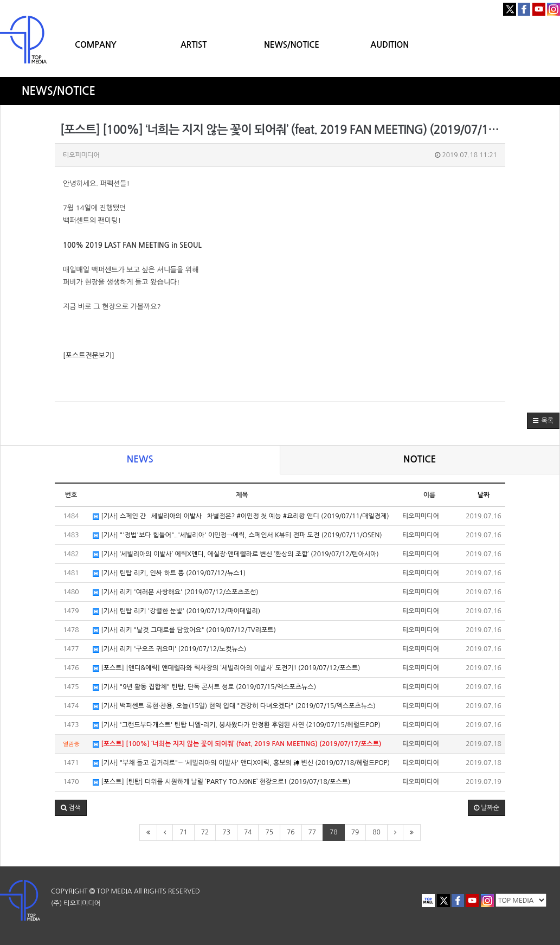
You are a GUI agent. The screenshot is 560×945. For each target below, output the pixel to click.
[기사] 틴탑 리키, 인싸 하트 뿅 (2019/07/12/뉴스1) (169, 573)
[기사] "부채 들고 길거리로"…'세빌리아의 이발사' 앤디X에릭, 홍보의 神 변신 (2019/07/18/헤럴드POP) (241, 763)
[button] (543, 421)
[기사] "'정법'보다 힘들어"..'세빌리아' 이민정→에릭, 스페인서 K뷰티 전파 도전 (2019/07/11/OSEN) (237, 535)
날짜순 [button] (487, 808)
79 (355, 832)
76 (291, 832)
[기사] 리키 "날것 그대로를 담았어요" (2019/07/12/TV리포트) (184, 630)
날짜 (484, 495)
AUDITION (390, 45)
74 (248, 832)
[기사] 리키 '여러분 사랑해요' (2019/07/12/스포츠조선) (176, 592)
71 (184, 832)
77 (313, 832)
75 (269, 832)
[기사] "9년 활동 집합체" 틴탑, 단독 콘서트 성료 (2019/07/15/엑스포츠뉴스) (204, 687)
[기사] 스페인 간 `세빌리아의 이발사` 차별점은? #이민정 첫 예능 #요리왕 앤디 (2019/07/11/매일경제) (241, 516)
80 (376, 832)
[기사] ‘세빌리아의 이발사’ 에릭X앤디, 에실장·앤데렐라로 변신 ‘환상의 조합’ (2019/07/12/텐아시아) (236, 554)
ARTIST (194, 45)
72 (205, 832)
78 (334, 832)
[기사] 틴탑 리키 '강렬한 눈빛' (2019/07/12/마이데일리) (176, 611)
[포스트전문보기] (89, 355)
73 (226, 832)
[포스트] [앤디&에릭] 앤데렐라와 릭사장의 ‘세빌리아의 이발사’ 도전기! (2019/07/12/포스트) (226, 668)
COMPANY (96, 45)
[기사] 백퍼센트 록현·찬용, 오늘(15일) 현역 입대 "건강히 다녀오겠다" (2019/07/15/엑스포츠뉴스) (234, 706)
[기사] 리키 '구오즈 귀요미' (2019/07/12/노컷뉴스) (169, 649)
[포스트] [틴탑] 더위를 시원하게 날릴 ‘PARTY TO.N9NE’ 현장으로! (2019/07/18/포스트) (221, 782)
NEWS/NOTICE (292, 45)
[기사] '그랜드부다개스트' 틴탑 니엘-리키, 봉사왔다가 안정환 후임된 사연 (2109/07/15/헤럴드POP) (237, 725)
